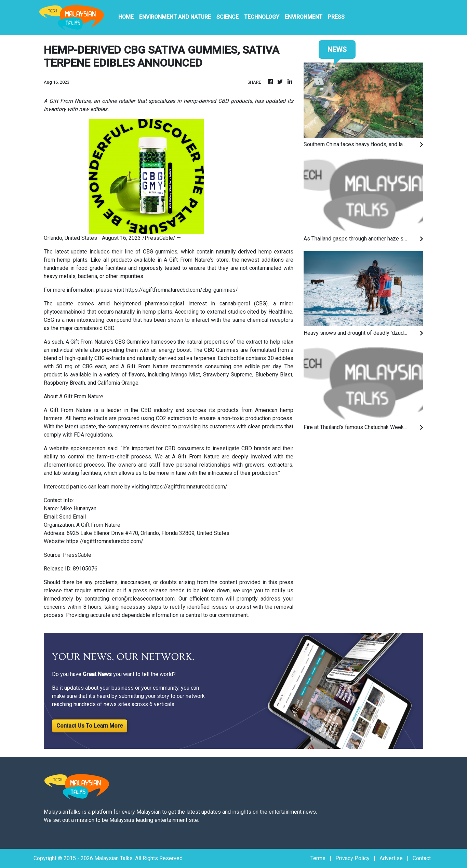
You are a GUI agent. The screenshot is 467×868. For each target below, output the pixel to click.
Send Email (72, 517)
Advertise (391, 858)
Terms (318, 858)
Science (228, 17)
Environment (304, 17)
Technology (262, 17)
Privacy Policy (352, 858)
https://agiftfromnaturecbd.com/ (189, 487)
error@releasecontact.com (143, 599)
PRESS (336, 17)
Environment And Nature (175, 17)
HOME (126, 17)
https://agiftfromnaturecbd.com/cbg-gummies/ (182, 290)
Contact (422, 858)
